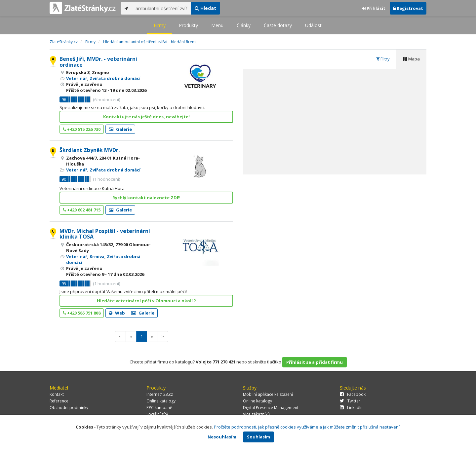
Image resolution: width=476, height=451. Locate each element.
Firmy (160, 25)
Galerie (120, 129)
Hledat (205, 8)
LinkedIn (351, 408)
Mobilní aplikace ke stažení (268, 394)
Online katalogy (161, 401)
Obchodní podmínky (69, 408)
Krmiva (97, 256)
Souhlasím (258, 437)
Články (244, 25)
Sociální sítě (157, 414)
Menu (217, 25)
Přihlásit (374, 8)
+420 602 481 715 (82, 210)
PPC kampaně (159, 408)
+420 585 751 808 (82, 313)
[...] (161, 8)
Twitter (350, 401)
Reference (59, 401)
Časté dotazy (278, 25)
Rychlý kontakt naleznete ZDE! (146, 198)
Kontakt (57, 394)
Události (314, 25)
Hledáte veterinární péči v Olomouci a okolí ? (146, 301)
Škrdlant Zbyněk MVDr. (90, 150)
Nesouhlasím (222, 437)
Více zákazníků (256, 414)
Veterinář (77, 78)
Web (117, 313)
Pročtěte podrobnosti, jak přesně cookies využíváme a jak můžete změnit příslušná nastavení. (307, 427)
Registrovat (408, 8)
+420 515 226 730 (82, 129)
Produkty (188, 25)
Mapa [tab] (411, 59)
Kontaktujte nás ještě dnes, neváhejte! (146, 117)
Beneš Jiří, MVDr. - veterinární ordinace (98, 62)
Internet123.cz (160, 394)
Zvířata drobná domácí (115, 78)
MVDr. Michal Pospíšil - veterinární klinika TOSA (105, 234)
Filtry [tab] (383, 59)
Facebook (353, 394)
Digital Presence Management (271, 408)
